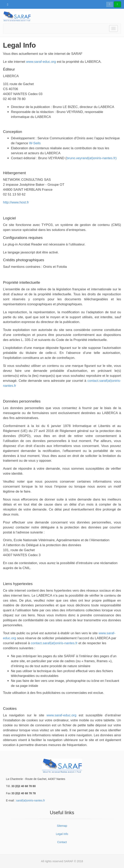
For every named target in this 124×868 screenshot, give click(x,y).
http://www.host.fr (16, 202)
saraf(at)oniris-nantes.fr (31, 800)
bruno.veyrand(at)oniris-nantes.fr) (92, 158)
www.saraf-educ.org (41, 62)
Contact (62, 842)
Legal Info (62, 834)
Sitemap (62, 826)
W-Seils (35, 143)
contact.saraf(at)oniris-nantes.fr (54, 643)
